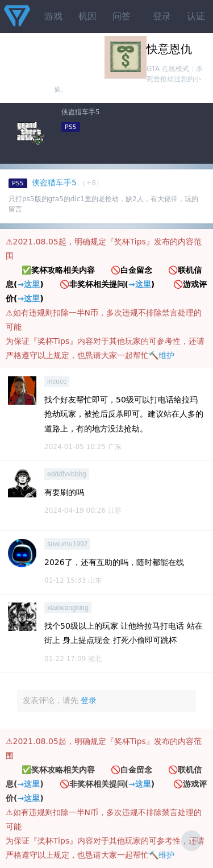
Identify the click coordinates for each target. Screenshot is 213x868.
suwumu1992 (67, 544)
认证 (196, 16)
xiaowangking (68, 608)
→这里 (28, 284)
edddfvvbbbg (67, 474)
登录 (162, 16)
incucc (57, 381)
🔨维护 (162, 355)
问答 (122, 16)
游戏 (53, 16)
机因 (87, 16)
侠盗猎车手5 (81, 112)
